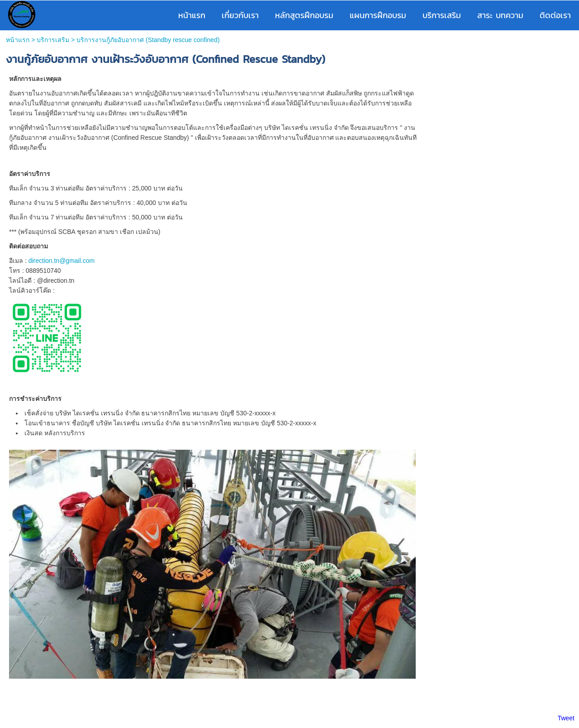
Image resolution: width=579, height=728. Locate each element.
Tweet (566, 718)
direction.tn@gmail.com (62, 261)
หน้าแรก (18, 40)
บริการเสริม (53, 40)
